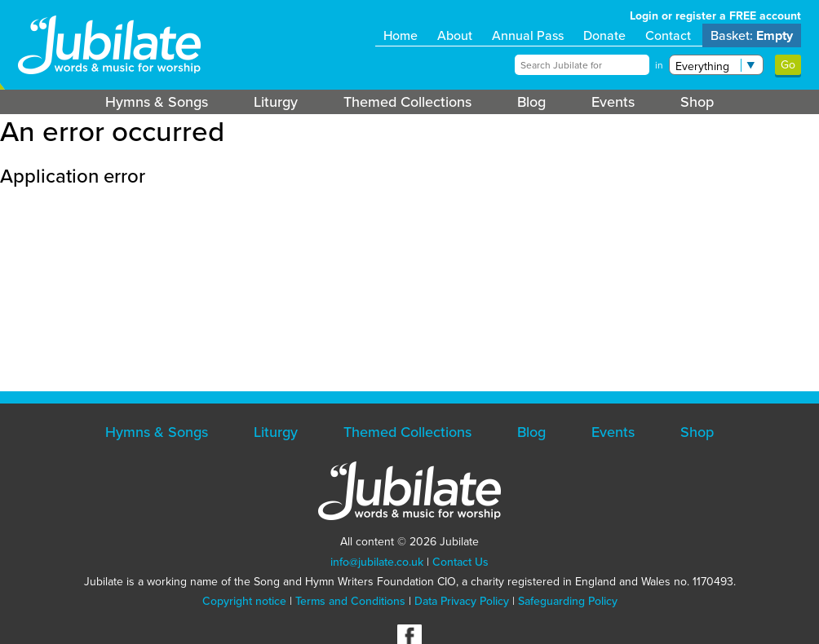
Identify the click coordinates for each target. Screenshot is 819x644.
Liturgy (276, 102)
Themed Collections (407, 102)
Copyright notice (244, 601)
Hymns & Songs (157, 102)
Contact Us (460, 562)
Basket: (752, 35)
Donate (604, 35)
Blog (531, 102)
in (659, 65)
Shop (697, 102)
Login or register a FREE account (715, 16)
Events (613, 102)
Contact (668, 35)
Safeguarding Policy (568, 601)
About (455, 35)
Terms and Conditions (350, 601)
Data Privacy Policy (462, 601)
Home (401, 35)
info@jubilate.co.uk (377, 562)
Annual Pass (528, 35)
